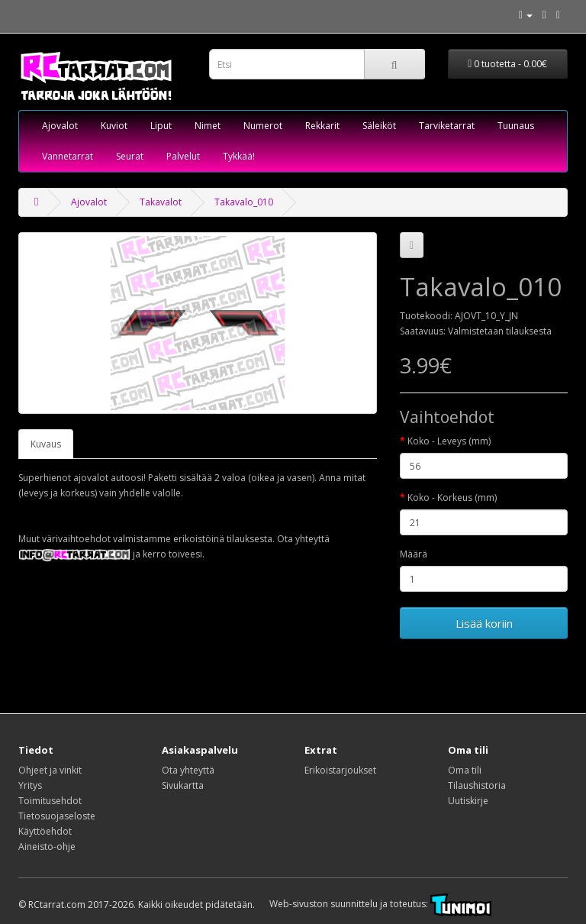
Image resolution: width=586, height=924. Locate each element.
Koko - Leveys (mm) (449, 441)
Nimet (208, 126)
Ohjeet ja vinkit (50, 770)
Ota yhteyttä (188, 770)
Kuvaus (46, 444)
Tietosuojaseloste (57, 816)
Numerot (263, 126)
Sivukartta (183, 785)
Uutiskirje (468, 801)
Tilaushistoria (477, 785)
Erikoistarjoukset (340, 770)
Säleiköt (379, 126)
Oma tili (465, 770)
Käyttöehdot (45, 831)
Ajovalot (60, 126)
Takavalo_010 (244, 202)
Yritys (30, 785)
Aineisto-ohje (47, 846)
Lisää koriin (484, 623)
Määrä (414, 554)
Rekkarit (322, 126)
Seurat (130, 156)
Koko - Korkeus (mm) (452, 498)
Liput (161, 126)
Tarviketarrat (447, 126)
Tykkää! (239, 156)
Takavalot (161, 202)
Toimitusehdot (50, 801)
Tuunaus (516, 126)
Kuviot (114, 126)
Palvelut (183, 156)
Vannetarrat (68, 156)
